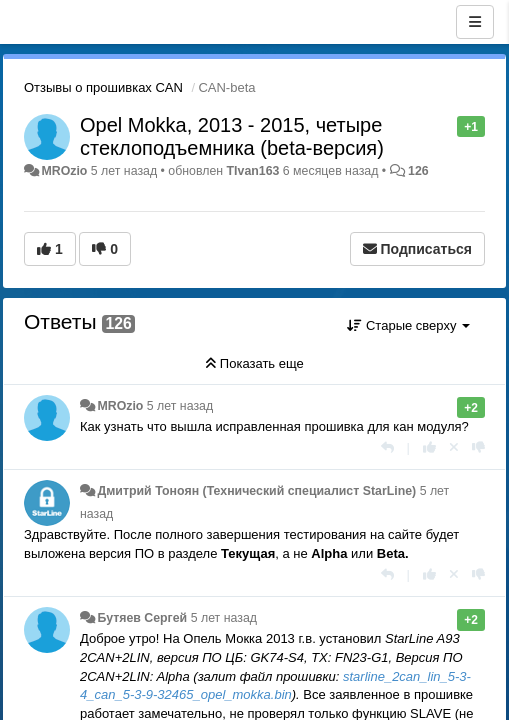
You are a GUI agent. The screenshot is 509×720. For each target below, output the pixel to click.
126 (418, 171)
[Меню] (475, 22)
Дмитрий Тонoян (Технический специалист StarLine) (256, 491)
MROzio (64, 171)
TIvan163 (253, 171)
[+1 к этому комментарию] (429, 447)
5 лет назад (180, 406)
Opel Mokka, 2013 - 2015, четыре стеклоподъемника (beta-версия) (232, 136)
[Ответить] (387, 447)
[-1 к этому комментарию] (478, 447)
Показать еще (254, 363)
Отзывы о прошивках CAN (103, 87)
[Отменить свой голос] (454, 447)
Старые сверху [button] (408, 325)
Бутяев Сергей (142, 618)
